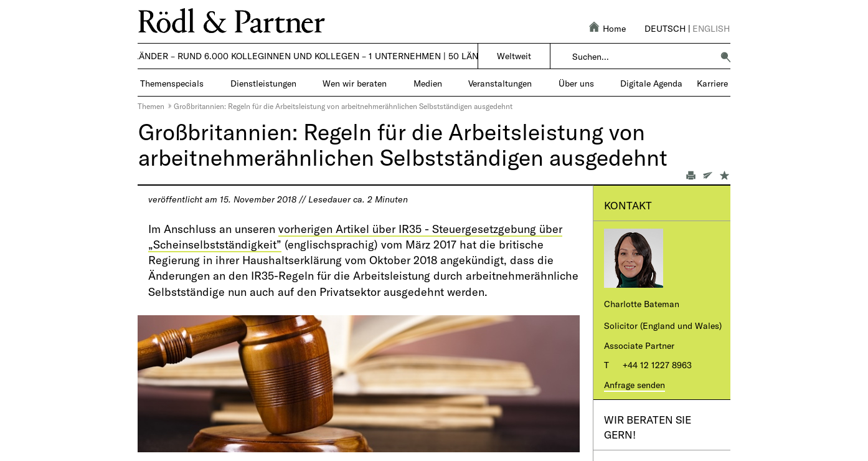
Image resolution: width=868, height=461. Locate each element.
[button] (725, 57)
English (711, 28)
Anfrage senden (634, 385)
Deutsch (665, 28)
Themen (151, 106)
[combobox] (642, 57)
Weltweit (514, 56)
